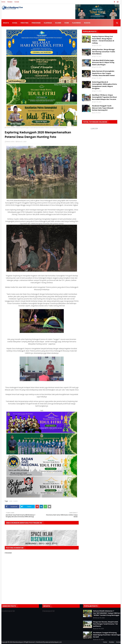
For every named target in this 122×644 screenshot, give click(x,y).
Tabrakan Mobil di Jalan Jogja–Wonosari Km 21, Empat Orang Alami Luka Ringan (103, 62)
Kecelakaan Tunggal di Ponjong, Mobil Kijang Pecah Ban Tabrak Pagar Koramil (107, 635)
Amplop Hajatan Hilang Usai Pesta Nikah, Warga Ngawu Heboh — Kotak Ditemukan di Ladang (103, 40)
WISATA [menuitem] (6, 23)
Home (3, 2)
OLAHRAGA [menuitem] (48, 23)
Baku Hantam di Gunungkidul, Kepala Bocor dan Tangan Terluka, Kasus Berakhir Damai (103, 73)
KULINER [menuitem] (58, 23)
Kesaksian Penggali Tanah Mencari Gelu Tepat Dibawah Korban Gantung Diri (103, 108)
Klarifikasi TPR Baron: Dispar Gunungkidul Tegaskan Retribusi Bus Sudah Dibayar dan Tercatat (104, 97)
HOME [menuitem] (67, 23)
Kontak (17, 2)
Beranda (7, 127)
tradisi (13, 127)
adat (11, 501)
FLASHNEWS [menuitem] (76, 23)
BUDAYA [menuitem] (87, 23)
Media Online (10, 142)
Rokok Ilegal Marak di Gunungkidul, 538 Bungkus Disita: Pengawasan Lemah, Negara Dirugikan (105, 85)
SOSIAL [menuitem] (15, 23)
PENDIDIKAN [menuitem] (36, 23)
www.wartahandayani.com (53, 642)
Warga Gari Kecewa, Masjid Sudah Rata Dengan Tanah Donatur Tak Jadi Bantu (106, 624)
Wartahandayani (18, 642)
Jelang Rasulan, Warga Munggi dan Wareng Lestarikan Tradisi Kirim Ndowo (104, 52)
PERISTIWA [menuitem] (24, 23)
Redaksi (10, 2)
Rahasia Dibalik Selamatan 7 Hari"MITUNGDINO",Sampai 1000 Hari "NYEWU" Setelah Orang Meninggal (107, 613)
